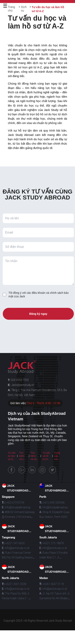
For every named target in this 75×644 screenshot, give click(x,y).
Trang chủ (11, 9)
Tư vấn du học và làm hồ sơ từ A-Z (12, 459)
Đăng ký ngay (38, 314)
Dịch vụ (24, 9)
